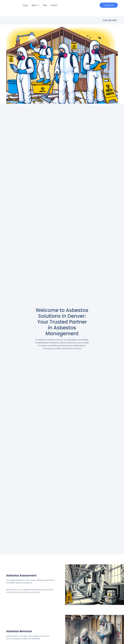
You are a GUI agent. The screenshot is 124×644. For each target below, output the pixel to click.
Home (25, 5)
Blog (45, 5)
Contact (54, 5)
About (36, 5)
